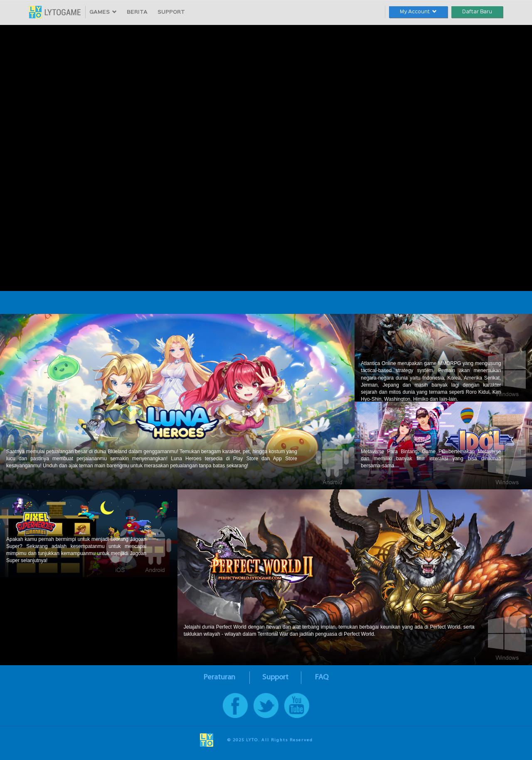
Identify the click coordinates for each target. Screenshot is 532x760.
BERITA (137, 12)
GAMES (103, 12)
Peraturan (219, 677)
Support (275, 677)
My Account (418, 12)
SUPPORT (171, 12)
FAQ (322, 677)
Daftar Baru (477, 12)
